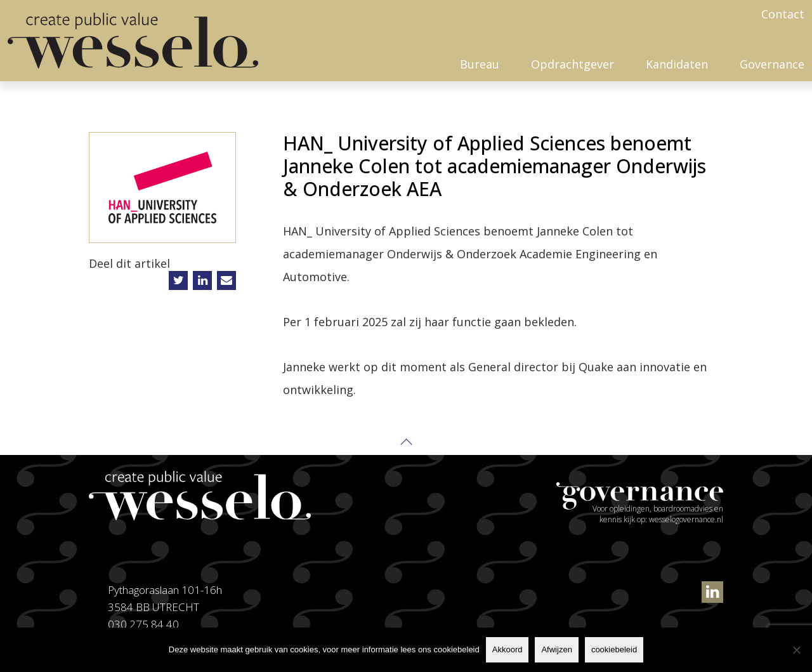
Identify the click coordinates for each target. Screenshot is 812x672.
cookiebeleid (614, 649)
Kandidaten (677, 64)
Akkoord (507, 649)
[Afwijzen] (796, 650)
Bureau (480, 64)
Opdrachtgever (573, 64)
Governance (772, 64)
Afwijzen (556, 649)
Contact (783, 14)
